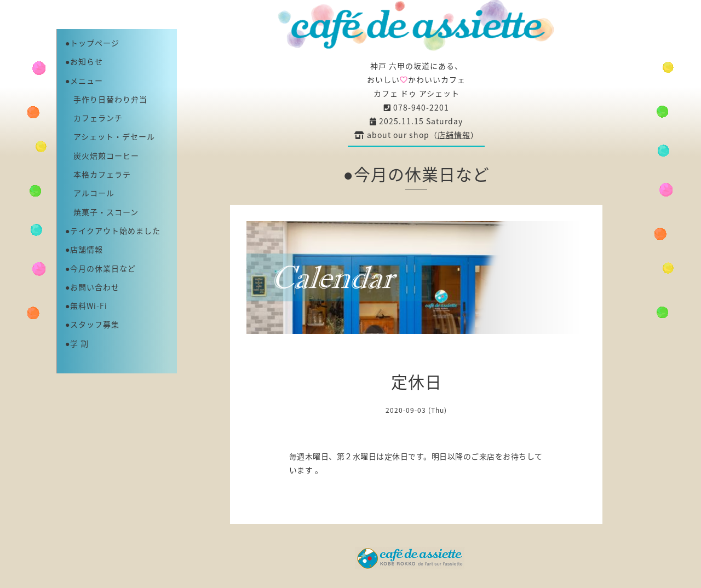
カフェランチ (94, 118)
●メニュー (84, 80)
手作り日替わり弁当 (106, 99)
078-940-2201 (416, 107)
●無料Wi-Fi (86, 305)
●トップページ (92, 43)
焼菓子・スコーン (102, 212)
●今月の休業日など (100, 268)
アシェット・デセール (110, 136)
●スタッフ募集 (92, 324)
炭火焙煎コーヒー (102, 155)
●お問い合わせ (92, 287)
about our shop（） (416, 135)
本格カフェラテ (98, 174)
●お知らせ (84, 61)
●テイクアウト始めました (113, 230)
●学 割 (77, 343)
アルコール (90, 193)
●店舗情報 (84, 249)
